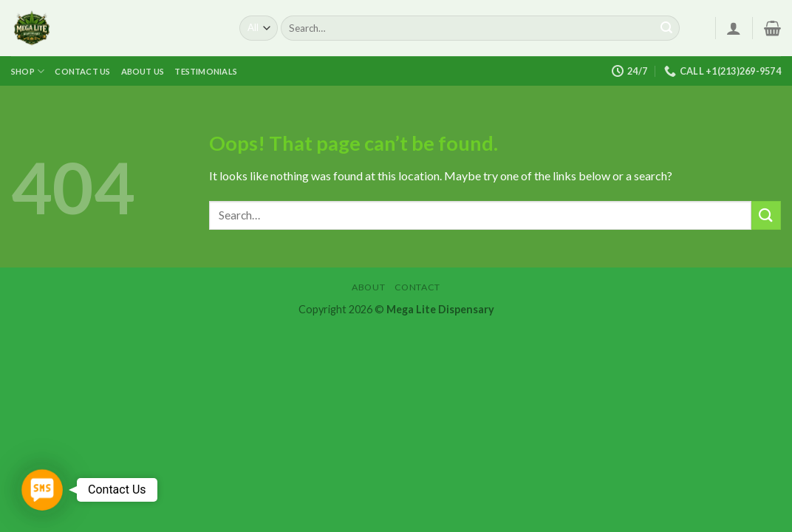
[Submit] (666, 28)
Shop (28, 71)
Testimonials (206, 71)
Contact (417, 287)
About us (143, 71)
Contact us (82, 71)
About (368, 287)
